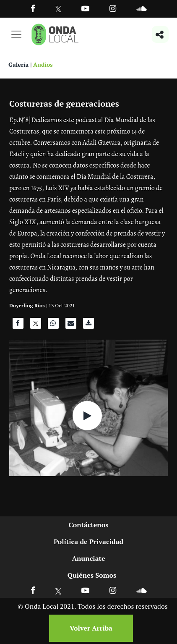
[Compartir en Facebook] (18, 325)
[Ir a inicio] (55, 34)
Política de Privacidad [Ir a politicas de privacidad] (88, 542)
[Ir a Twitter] (59, 9)
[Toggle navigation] (16, 34)
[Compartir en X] (36, 325)
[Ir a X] (59, 590)
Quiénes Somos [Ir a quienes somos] (92, 575)
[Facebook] (33, 8)
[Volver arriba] (88, 628)
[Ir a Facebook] (33, 590)
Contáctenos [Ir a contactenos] (89, 525)
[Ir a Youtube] (85, 8)
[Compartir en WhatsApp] (53, 325)
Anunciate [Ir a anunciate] (88, 558)
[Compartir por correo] (71, 325)
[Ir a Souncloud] (141, 8)
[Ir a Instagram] (113, 8)
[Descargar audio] (88, 325)
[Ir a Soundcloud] (141, 590)
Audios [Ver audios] (43, 64)
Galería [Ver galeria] (18, 64)
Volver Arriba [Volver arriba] (91, 628)
